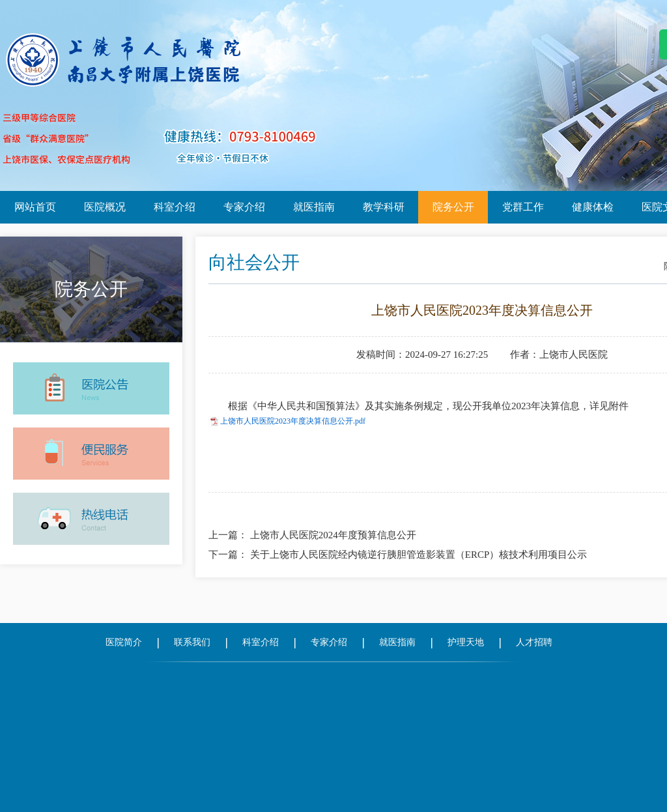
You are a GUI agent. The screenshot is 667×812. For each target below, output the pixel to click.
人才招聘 (534, 642)
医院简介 (124, 642)
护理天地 (466, 642)
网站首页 (35, 207)
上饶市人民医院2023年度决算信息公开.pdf (293, 421)
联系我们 (192, 642)
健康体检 (593, 207)
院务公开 (453, 207)
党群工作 (523, 207)
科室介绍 (175, 207)
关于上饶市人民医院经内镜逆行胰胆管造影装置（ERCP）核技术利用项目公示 (419, 555)
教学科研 (384, 207)
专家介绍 (244, 207)
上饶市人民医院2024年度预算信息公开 (333, 535)
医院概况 (105, 207)
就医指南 (314, 207)
